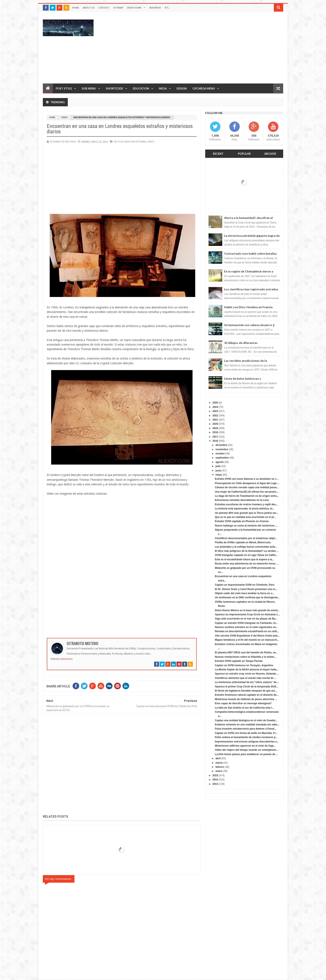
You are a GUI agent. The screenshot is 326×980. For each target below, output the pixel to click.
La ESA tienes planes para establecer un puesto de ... (246, 754)
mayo (219, 475)
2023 (215, 411)
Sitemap (118, 8)
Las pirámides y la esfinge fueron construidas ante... (246, 547)
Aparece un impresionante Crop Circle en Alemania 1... (247, 614)
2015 (215, 775)
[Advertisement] (207, 47)
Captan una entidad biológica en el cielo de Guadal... (246, 720)
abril (218, 758)
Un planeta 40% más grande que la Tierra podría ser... (246, 513)
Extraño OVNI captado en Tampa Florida (239, 661)
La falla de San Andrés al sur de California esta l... (244, 708)
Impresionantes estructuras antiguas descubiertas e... (247, 742)
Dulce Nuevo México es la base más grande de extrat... (247, 610)
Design (182, 88)
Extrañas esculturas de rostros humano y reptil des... (246, 504)
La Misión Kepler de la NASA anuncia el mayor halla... (247, 670)
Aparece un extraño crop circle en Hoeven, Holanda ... (247, 674)
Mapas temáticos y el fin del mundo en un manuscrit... (247, 640)
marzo (219, 763)
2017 (215, 437)
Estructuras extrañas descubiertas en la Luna (242, 500)
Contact (104, 8)
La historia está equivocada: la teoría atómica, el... (244, 509)
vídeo (64, 117)
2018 (215, 432)
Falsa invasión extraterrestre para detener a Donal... (245, 729)
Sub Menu (89, 88)
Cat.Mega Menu (204, 88)
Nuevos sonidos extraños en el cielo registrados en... (246, 627)
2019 (215, 428)
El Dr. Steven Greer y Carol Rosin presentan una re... (246, 589)
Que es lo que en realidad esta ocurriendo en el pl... (245, 517)
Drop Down (134, 8)
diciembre (221, 445)
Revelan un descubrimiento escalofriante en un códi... (247, 631)
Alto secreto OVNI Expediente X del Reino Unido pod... (247, 636)
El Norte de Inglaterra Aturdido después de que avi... (246, 691)
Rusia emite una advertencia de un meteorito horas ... (246, 564)
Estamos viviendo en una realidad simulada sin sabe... (247, 725)
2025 (215, 403)
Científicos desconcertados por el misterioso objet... (246, 538)
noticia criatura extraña (130, 142)
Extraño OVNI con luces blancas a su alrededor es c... (247, 479)
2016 (215, 441)
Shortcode (114, 88)
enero (219, 771)
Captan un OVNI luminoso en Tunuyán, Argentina (244, 665)
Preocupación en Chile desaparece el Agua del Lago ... (247, 483)
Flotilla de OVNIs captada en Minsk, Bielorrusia (243, 542)
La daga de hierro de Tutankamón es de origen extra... (247, 496)
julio (218, 466)
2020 (215, 424)
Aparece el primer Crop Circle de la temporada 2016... (246, 687)
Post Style (64, 88)
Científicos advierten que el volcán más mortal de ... (245, 678)
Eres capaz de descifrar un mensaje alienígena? (243, 703)
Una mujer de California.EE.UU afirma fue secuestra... (246, 492)
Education (141, 88)
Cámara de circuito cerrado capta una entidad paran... (247, 487)
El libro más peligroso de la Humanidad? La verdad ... (246, 551)
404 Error (155, 8)
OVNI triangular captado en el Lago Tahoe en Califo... (246, 555)
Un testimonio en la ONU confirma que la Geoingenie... (247, 597)
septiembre (222, 458)
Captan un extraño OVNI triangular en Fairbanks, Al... (246, 623)
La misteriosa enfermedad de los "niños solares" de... (247, 682)
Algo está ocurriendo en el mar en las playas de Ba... (246, 619)
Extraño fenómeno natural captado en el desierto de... (247, 695)
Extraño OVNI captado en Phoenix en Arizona (242, 521)
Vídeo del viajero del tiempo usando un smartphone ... (247, 750)
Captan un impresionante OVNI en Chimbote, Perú (244, 585)
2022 (215, 416)
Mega (163, 88)
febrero (220, 767)
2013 (215, 784)
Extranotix (67, 659)
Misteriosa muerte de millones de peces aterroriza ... (246, 699)
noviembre (222, 449)
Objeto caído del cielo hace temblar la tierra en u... (244, 593)
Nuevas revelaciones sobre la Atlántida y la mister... (245, 657)
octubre (220, 454)
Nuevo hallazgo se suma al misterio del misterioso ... (246, 526)
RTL (167, 8)
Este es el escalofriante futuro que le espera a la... (244, 559)
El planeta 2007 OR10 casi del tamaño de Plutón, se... (246, 653)
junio (218, 471)
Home (76, 8)
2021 (215, 420)
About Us (89, 8)
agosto (219, 462)
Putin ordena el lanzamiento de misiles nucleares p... (246, 737)
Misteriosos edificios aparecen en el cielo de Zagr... (245, 746)
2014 (215, 780)
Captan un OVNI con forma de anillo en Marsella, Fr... (246, 733)
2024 (215, 407)
